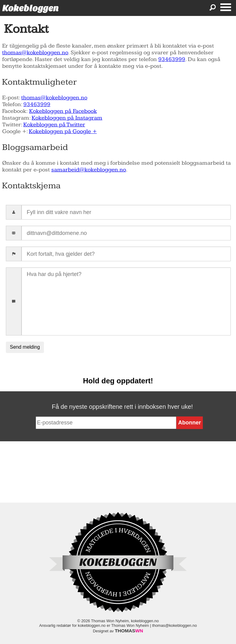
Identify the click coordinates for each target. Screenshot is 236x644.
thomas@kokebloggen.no (35, 53)
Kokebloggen (30, 8)
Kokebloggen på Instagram (67, 118)
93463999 (172, 59)
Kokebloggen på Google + (63, 131)
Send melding (25, 347)
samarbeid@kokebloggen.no (89, 170)
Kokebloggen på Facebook (63, 111)
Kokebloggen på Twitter (54, 125)
